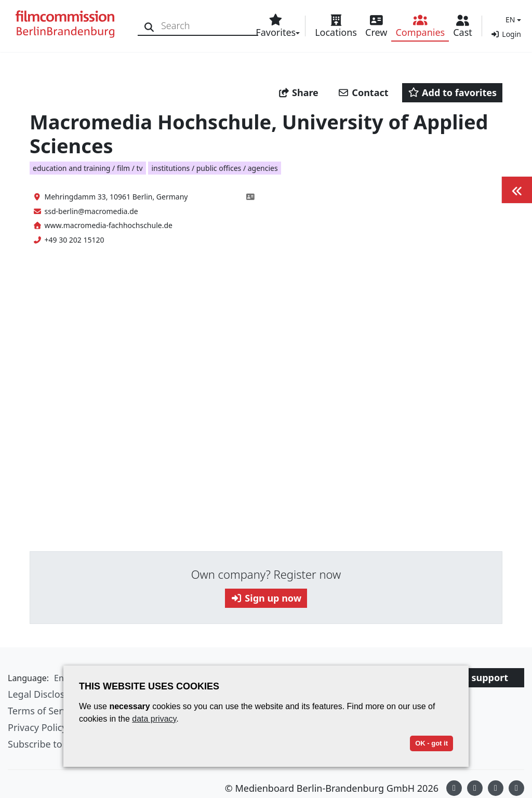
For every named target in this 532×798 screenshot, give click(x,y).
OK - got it (431, 743)
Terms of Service (44, 711)
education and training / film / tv (88, 168)
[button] (512, 19)
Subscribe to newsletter (59, 744)
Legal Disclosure (44, 694)
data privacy (154, 719)
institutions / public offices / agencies (214, 168)
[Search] (149, 26)
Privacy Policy (37, 727)
